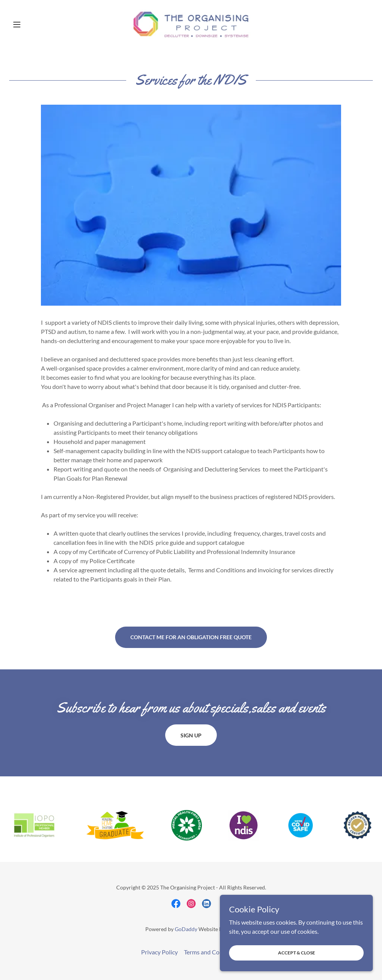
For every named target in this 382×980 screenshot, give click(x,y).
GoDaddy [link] (186, 929)
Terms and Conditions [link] (213, 952)
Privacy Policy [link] (159, 952)
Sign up (191, 735)
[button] (37, 24)
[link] (191, 24)
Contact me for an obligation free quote (191, 637)
